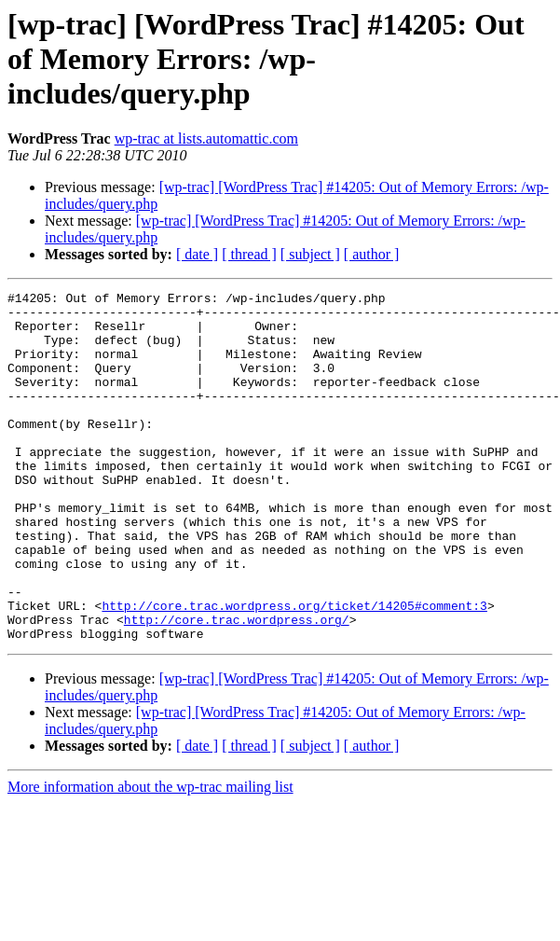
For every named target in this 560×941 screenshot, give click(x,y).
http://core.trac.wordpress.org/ (237, 686)
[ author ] (372, 254)
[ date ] (197, 254)
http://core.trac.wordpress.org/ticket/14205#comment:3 (294, 670)
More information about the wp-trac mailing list (150, 857)
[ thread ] (249, 254)
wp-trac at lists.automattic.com (206, 138)
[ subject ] (310, 254)
